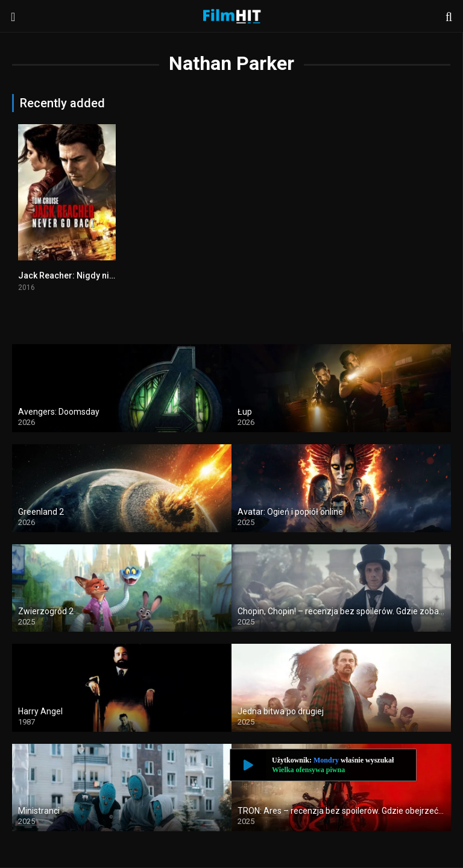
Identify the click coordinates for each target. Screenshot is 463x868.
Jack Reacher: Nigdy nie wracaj (80, 275)
